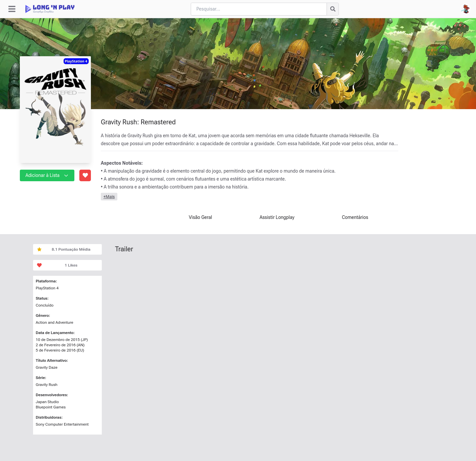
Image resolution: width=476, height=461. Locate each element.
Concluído (45, 305)
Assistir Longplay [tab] (277, 217)
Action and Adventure (55, 322)
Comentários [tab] (355, 217)
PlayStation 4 (47, 288)
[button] (66, 175)
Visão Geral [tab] (200, 217)
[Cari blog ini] (259, 9)
